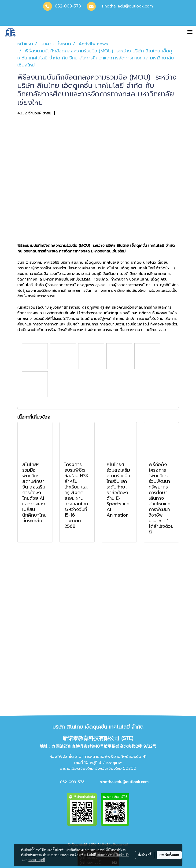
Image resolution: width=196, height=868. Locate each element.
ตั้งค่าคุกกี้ (145, 855)
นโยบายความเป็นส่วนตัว (113, 855)
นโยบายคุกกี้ (37, 860)
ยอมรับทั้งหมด (169, 855)
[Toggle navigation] (190, 32)
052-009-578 (68, 6)
